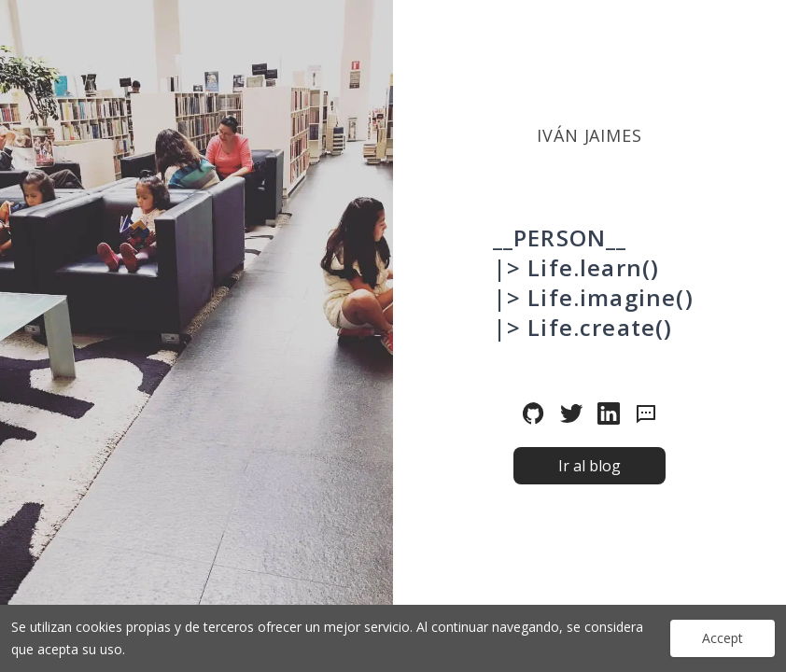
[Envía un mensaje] (646, 413)
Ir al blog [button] (589, 466)
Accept (723, 638)
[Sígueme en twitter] (571, 413)
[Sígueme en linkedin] (609, 413)
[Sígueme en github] (534, 413)
